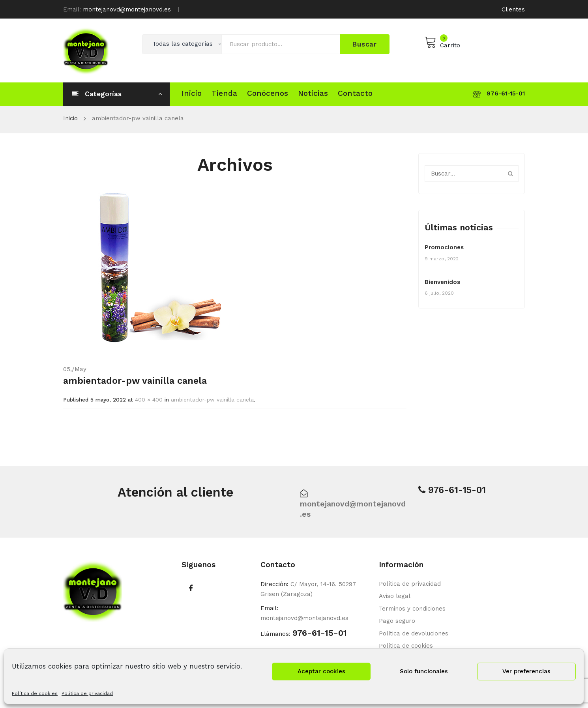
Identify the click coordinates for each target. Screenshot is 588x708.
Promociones (444, 247)
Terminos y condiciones (412, 609)
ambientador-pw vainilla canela (212, 400)
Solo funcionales (424, 671)
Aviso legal (395, 596)
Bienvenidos (442, 282)
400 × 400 (149, 400)
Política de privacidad (87, 693)
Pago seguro (397, 621)
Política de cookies (35, 693)
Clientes (513, 9)
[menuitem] (192, 93)
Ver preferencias (526, 671)
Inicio (70, 118)
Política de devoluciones (414, 633)
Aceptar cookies (321, 671)
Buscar (365, 44)
